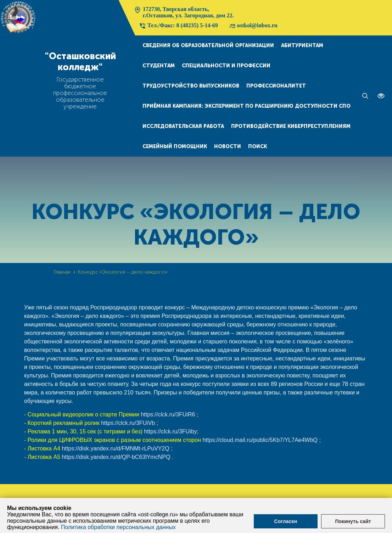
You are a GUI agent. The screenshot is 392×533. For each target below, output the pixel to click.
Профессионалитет (276, 86)
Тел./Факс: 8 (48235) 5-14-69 (178, 26)
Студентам (159, 66)
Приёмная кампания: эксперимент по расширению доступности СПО (247, 106)
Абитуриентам (302, 46)
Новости (228, 147)
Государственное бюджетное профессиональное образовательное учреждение (80, 93)
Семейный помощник (175, 147)
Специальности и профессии (226, 66)
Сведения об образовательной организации (208, 46)
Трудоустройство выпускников (191, 86)
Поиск (257, 147)
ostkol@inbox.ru (253, 26)
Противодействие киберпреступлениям (291, 126)
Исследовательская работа (183, 126)
